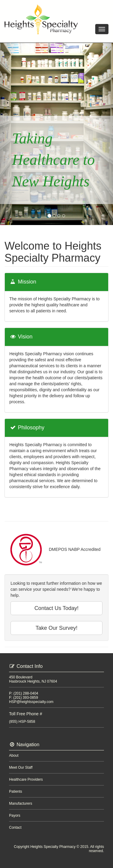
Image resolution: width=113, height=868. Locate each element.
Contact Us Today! (56, 608)
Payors (15, 815)
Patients (16, 791)
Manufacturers (21, 803)
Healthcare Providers (26, 779)
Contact (15, 827)
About (14, 755)
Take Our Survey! (56, 628)
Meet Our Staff (21, 767)
